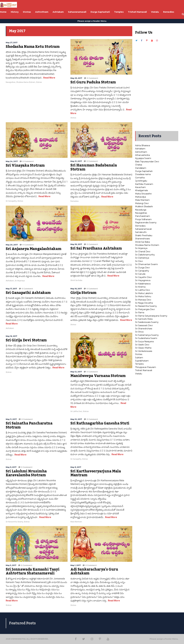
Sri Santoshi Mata (144, 319)
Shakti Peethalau (144, 235)
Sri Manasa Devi (143, 300)
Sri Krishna (140, 287)
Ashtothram (141, 152)
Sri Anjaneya (20, 281)
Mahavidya (141, 197)
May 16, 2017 (76, 289)
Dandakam (141, 168)
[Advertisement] (157, 85)
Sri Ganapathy (11, 201)
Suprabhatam (142, 361)
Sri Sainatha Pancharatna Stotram (29, 425)
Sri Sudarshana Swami (146, 338)
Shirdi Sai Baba (76, 280)
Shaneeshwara (142, 239)
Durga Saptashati (144, 171)
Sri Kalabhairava (143, 284)
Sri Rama (140, 313)
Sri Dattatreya (142, 258)
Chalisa (139, 165)
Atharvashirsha (142, 155)
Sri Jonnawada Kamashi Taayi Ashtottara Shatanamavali (33, 571)
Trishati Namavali (144, 370)
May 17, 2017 (11, 289)
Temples (139, 364)
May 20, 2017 (12, 245)
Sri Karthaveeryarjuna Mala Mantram (96, 473)
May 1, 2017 (76, 565)
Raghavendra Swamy (146, 223)
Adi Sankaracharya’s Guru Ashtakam (94, 571)
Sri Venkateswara (144, 351)
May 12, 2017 (76, 372)
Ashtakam (10, 281)
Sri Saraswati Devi (144, 325)
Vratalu (139, 374)
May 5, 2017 (11, 565)
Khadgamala (141, 190)
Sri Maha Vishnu (143, 296)
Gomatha (140, 178)
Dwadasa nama (143, 174)
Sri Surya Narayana (144, 342)
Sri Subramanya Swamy (147, 335)
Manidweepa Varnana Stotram (98, 376)
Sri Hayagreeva (143, 280)
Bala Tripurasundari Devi (147, 162)
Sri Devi (139, 261)
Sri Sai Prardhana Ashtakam (96, 248)
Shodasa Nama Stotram (26, 82)
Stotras (39, 82)
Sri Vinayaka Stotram (25, 165)
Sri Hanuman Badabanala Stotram (94, 167)
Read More (49, 78)
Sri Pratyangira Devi (145, 309)
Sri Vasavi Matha (143, 348)
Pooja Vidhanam (143, 219)
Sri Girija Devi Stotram (26, 340)
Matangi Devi (142, 203)
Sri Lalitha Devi (76, 411)
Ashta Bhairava (143, 146)
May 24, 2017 (12, 161)
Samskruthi (141, 232)
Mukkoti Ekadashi (144, 206)
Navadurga (141, 210)
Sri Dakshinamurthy (145, 255)
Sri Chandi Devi (143, 252)
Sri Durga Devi (142, 268)
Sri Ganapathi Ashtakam (28, 293)
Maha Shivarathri (143, 194)
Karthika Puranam (144, 184)
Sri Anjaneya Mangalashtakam (33, 249)
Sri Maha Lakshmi (144, 293)
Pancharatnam (143, 216)
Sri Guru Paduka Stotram (93, 82)
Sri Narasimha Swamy (14, 522)
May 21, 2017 (76, 161)
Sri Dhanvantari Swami (146, 264)
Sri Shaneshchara (144, 329)
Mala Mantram (76, 522)
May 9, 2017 (11, 467)
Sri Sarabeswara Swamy (147, 322)
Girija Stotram (83, 293)
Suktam (139, 358)
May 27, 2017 (12, 43)
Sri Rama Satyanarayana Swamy (151, 316)
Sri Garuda (140, 274)
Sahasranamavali (143, 229)
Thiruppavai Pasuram (146, 367)
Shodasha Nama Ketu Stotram (33, 47)
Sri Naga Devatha (144, 303)
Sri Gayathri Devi (143, 277)
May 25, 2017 (76, 78)
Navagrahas (11, 82)
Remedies (75, 201)
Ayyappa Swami (143, 158)
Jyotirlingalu (141, 181)
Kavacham (140, 187)
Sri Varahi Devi (142, 345)
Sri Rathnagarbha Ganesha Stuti (100, 423)
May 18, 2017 (76, 244)
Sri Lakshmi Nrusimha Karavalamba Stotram (26, 473)
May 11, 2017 (11, 419)
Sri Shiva (139, 332)
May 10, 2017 (76, 419)
